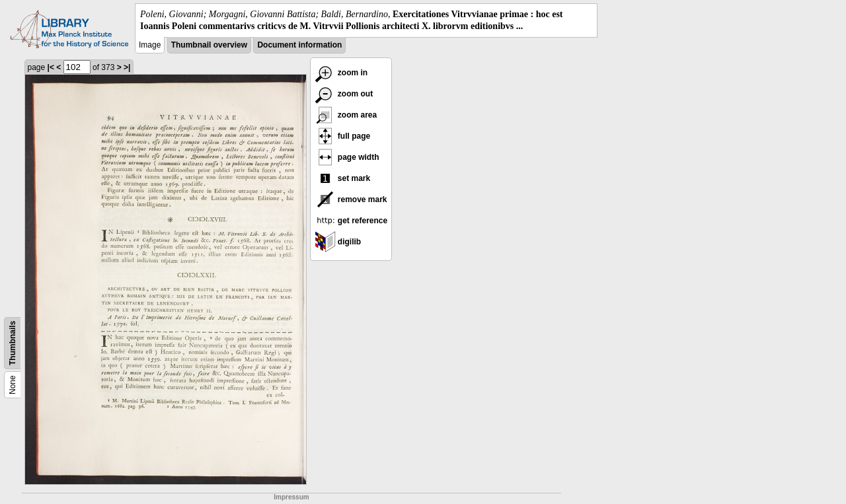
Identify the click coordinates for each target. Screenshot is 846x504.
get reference (351, 221)
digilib (338, 242)
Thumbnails (13, 343)
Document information (299, 45)
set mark (343, 178)
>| (127, 67)
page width (347, 157)
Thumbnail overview (209, 45)
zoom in (341, 73)
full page (343, 136)
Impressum (291, 497)
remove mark (351, 199)
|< (51, 67)
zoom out (344, 94)
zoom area (346, 115)
